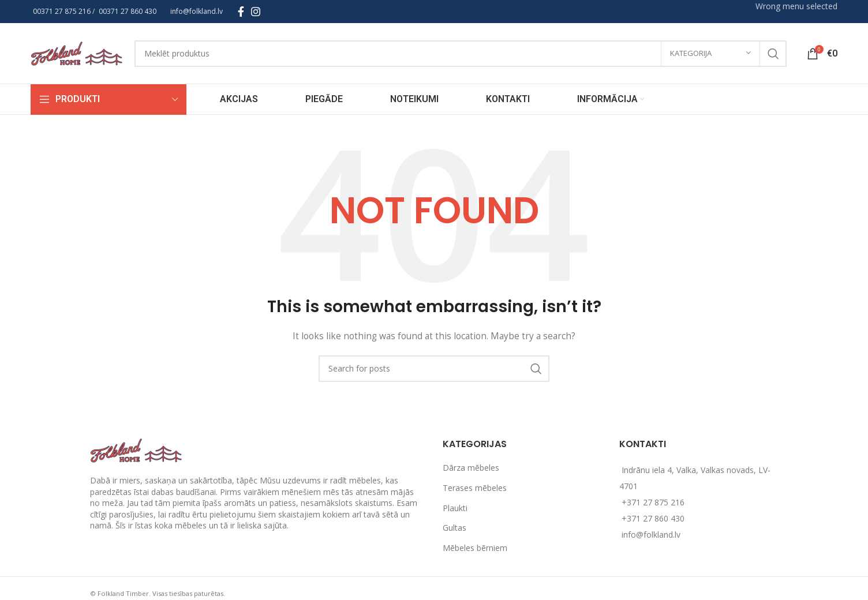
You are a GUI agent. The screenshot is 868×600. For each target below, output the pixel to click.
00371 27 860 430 (128, 11)
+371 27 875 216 (653, 502)
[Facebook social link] (241, 12)
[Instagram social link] (256, 12)
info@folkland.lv (197, 11)
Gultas (454, 528)
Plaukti (455, 508)
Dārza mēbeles (471, 468)
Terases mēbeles (475, 488)
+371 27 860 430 (653, 518)
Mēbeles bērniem (475, 548)
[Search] (461, 54)
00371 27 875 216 (62, 11)
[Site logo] (77, 52)
